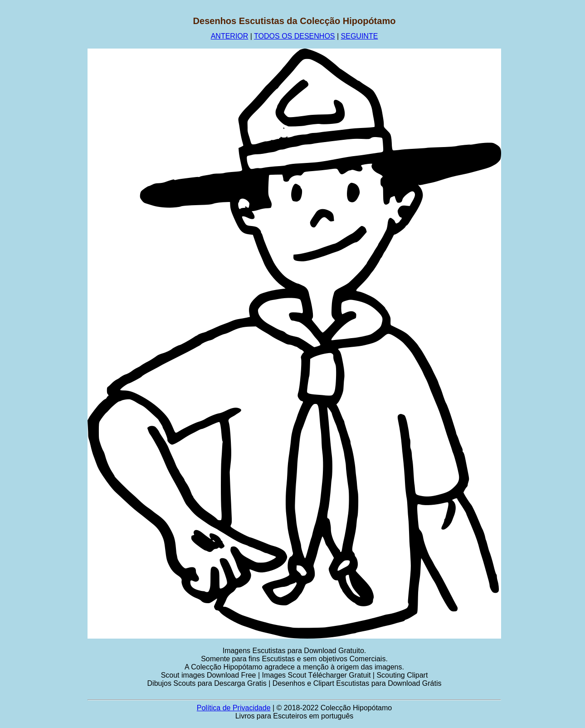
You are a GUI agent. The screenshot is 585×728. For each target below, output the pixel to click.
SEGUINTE (360, 36)
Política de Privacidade (234, 708)
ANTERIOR (230, 36)
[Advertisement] (44, 152)
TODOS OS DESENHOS (294, 36)
